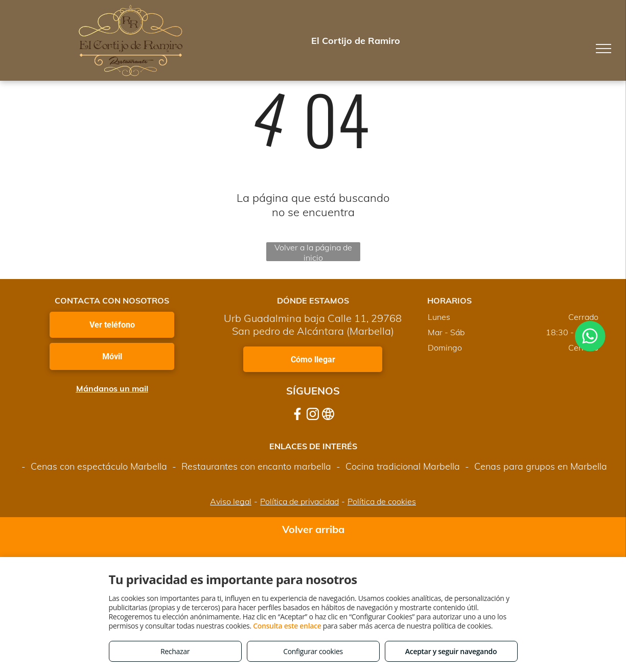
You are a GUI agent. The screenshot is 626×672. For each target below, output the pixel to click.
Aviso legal (231, 501)
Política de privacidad (299, 501)
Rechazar (175, 651)
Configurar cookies (313, 651)
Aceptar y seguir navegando (451, 651)
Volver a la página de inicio (313, 252)
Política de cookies (382, 501)
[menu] (604, 49)
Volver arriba (313, 529)
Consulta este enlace (287, 626)
